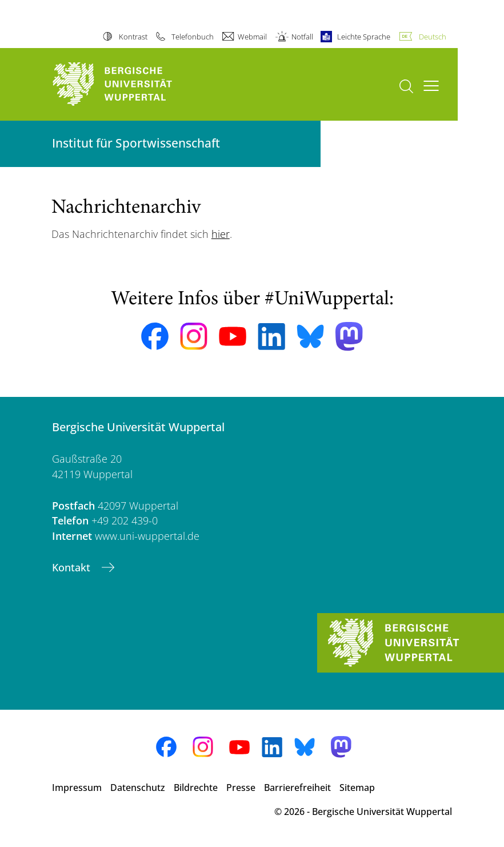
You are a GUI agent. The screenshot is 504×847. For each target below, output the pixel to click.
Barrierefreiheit (297, 788)
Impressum (77, 788)
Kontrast (133, 37)
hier (221, 234)
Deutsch (433, 37)
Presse (241, 788)
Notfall (302, 37)
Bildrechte (196, 788)
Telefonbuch (193, 37)
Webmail (252, 37)
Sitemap (357, 788)
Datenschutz (138, 788)
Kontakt (73, 567)
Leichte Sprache (364, 37)
